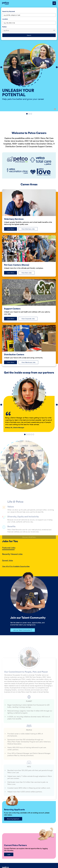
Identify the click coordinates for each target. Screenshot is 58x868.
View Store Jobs (27, 273)
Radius (4, 27)
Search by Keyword (9, 11)
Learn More (12, 229)
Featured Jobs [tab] (9, 548)
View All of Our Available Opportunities (16, 566)
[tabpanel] (29, 566)
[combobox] (29, 23)
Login (9, 854)
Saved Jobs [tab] (8, 561)
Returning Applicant (13, 819)
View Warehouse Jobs (28, 362)
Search (29, 35)
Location (5, 19)
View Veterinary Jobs (28, 229)
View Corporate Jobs (28, 319)
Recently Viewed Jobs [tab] (12, 554)
